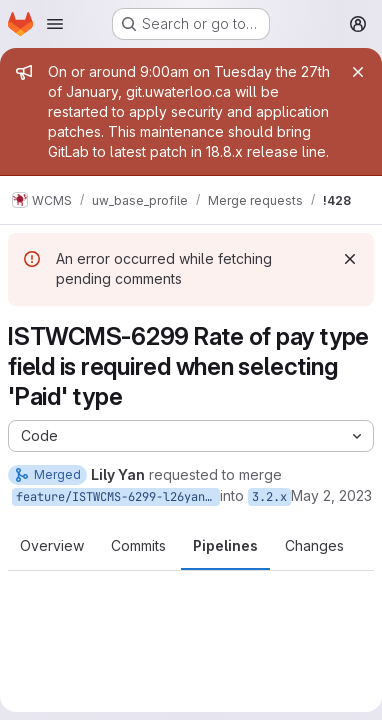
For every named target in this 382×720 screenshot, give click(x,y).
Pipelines (225, 545)
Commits (138, 545)
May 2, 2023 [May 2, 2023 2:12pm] (331, 495)
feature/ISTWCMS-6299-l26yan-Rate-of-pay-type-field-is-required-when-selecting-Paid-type (118, 497)
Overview (52, 545)
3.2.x (269, 497)
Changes (314, 545)
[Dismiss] (350, 259)
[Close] (358, 72)
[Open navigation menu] (55, 24)
